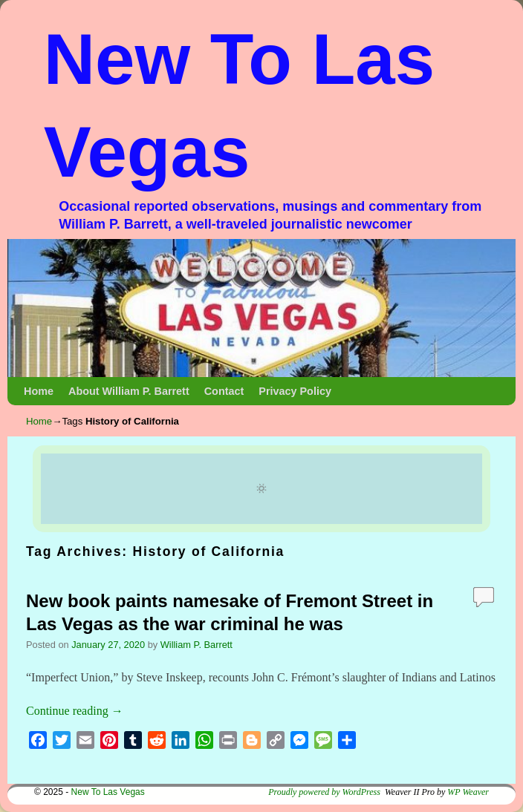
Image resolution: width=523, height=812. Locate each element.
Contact (224, 391)
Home (39, 391)
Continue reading (75, 711)
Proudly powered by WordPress (324, 792)
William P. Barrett (196, 645)
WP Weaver (468, 792)
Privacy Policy (295, 391)
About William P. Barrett (129, 391)
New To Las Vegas (108, 792)
